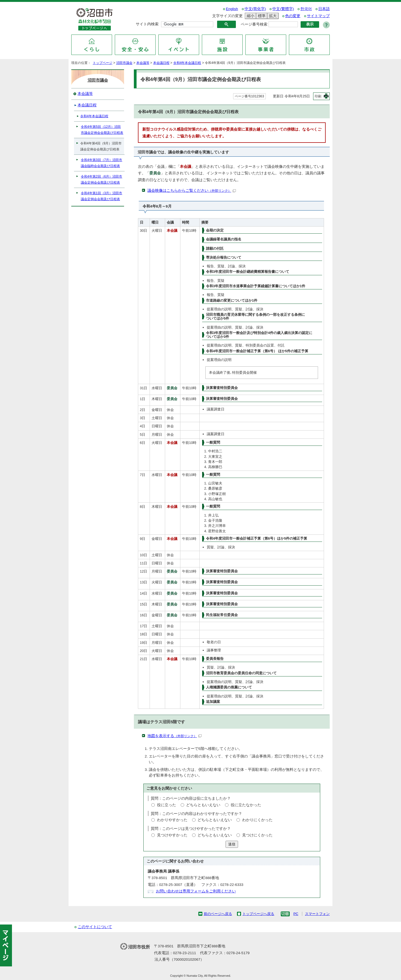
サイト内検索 (147, 24)
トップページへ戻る (258, 914)
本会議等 (143, 63)
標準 (261, 16)
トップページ (103, 63)
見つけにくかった (257, 835)
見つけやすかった (172, 835)
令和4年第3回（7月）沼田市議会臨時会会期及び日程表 (101, 163)
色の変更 (293, 16)
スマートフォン (317, 914)
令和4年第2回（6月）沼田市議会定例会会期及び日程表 (101, 180)
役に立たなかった (246, 805)
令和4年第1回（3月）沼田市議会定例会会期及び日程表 (101, 196)
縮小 (250, 16)
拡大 (272, 16)
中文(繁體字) (283, 9)
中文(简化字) (255, 9)
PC (296, 914)
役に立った (166, 805)
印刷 (318, 96)
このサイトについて (95, 927)
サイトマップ (318, 16)
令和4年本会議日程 (187, 63)
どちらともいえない (203, 805)
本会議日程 (161, 63)
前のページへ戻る (218, 914)
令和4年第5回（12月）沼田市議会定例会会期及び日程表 (102, 130)
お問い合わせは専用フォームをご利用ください (196, 891)
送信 (232, 844)
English (232, 9)
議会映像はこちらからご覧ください (192, 191)
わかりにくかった (257, 820)
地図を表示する (175, 736)
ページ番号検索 (254, 24)
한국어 (306, 9)
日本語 (324, 9)
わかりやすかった (172, 820)
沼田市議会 (124, 63)
